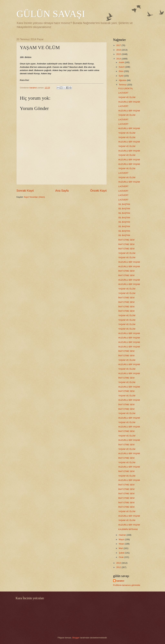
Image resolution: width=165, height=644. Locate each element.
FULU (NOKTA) (125, 88)
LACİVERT (123, 93)
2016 (119, 50)
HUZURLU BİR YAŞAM (129, 102)
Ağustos (123, 80)
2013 (119, 563)
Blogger (76, 638)
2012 (119, 567)
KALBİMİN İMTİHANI (128, 529)
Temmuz (123, 85)
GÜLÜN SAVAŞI (51, 14)
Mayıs (122, 539)
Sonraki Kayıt (25, 191)
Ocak (121, 557)
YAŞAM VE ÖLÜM (127, 97)
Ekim (121, 71)
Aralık (122, 62)
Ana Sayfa (62, 191)
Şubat (122, 553)
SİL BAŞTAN (124, 204)
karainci (120, 581)
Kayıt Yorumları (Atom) (34, 197)
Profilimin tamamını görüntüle (127, 585)
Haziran (123, 535)
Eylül (121, 76)
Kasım (122, 67)
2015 (119, 54)
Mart (121, 548)
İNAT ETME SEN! (126, 240)
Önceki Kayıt (98, 191)
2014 (119, 59)
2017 (119, 45)
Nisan (122, 544)
